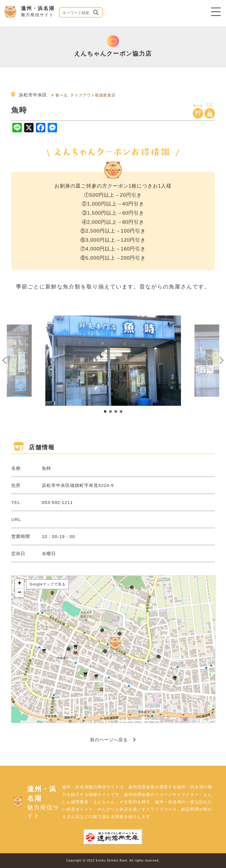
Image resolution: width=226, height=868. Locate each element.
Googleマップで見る (48, 584)
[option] (113, 361)
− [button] (20, 593)
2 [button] (111, 412)
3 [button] (116, 412)
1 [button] (105, 412)
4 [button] (121, 412)
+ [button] (20, 584)
